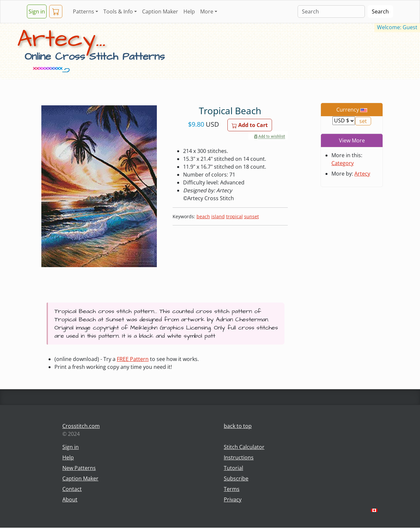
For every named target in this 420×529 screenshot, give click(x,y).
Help (189, 11)
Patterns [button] (84, 11)
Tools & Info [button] (118, 11)
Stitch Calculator (244, 447)
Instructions (239, 457)
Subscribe (236, 478)
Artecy (362, 174)
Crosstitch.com (81, 426)
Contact (72, 489)
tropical (234, 216)
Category (343, 163)
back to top (238, 426)
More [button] (207, 11)
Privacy (233, 499)
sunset (252, 216)
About (70, 499)
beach (203, 216)
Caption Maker (160, 11)
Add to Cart (250, 125)
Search (380, 11)
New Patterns (79, 468)
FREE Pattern (133, 359)
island (218, 216)
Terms (232, 489)
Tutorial (233, 468)
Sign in (37, 11)
